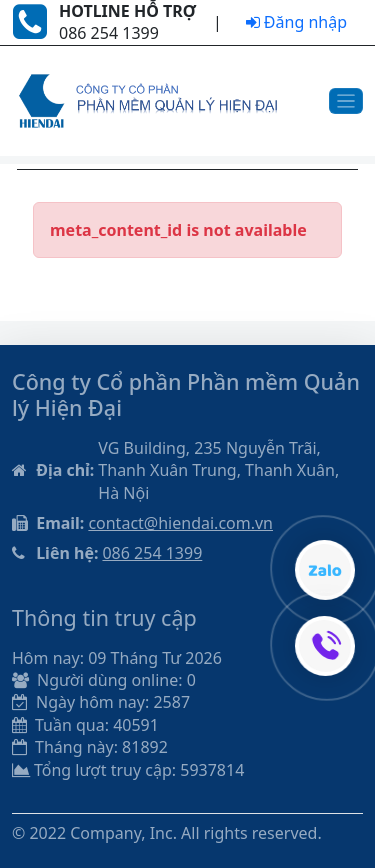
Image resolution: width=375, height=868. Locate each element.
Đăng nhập (296, 22)
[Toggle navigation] (346, 101)
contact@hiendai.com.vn (180, 523)
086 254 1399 (152, 553)
